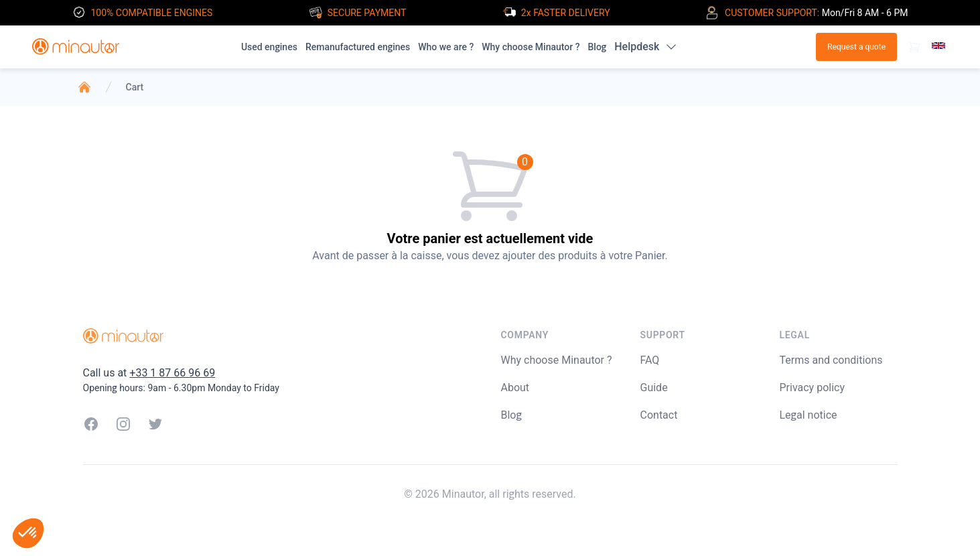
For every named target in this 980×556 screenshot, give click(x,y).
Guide (654, 388)
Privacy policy (813, 388)
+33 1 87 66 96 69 (172, 373)
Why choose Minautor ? (531, 47)
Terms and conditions (831, 360)
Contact (659, 415)
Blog (597, 47)
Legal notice (809, 415)
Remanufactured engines (358, 47)
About (515, 388)
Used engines (269, 47)
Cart (135, 87)
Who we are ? (446, 47)
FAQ (650, 360)
